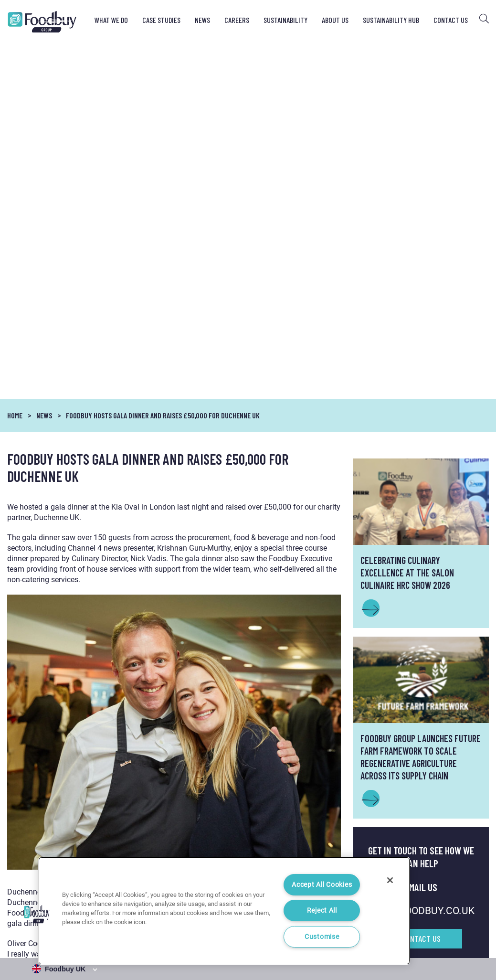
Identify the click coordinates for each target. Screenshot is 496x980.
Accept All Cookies (322, 885)
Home (15, 57)
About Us (335, 20)
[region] (224, 911)
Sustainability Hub (391, 20)
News (202, 20)
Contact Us (451, 20)
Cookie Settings (468, 939)
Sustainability (285, 20)
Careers (237, 20)
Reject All (322, 911)
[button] (37, 914)
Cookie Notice (422, 939)
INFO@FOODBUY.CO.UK (421, 553)
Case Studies (161, 20)
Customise (322, 937)
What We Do (111, 20)
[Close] (390, 880)
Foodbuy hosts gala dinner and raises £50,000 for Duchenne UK (163, 58)
